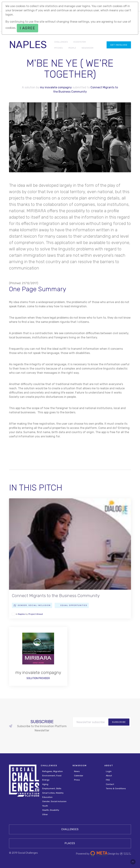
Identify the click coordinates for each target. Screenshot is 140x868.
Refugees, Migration (52, 771)
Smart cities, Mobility (53, 793)
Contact (110, 784)
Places (70, 843)
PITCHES (59, 48)
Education (47, 797)
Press (77, 780)
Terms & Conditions (116, 788)
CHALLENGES (61, 42)
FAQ (108, 780)
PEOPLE (72, 48)
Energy (46, 780)
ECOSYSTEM (80, 42)
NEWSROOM (87, 48)
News (77, 771)
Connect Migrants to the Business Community (56, 596)
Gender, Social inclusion (54, 801)
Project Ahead (36, 614)
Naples (21, 614)
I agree (27, 28)
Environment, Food (52, 776)
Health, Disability (51, 810)
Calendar (79, 776)
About (109, 776)
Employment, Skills (52, 788)
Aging (45, 784)
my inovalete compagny (56, 87)
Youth (45, 806)
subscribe (119, 722)
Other (45, 814)
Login (109, 771)
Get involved (119, 45)
